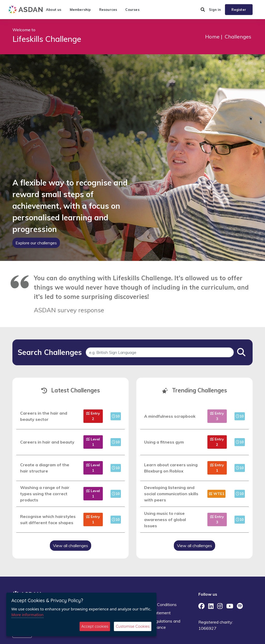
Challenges (238, 37)
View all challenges (71, 546)
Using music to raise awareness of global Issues (165, 519)
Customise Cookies (133, 626)
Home (212, 37)
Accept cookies (95, 626)
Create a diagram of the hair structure (45, 468)
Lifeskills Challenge (47, 39)
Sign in (215, 10)
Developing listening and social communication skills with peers (171, 494)
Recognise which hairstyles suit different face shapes (48, 519)
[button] (203, 10)
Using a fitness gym (164, 442)
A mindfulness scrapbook (170, 416)
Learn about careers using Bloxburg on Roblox (171, 468)
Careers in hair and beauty (47, 442)
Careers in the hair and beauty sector (44, 416)
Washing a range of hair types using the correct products (45, 494)
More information (28, 615)
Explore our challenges (36, 243)
